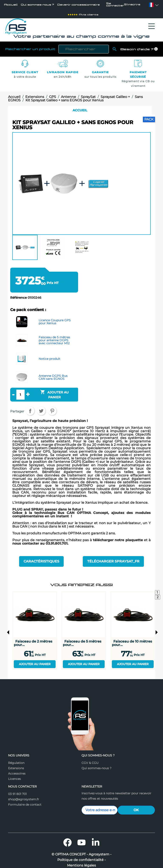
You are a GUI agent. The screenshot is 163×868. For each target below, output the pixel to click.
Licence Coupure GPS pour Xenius (55, 320)
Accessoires (17, 770)
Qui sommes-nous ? (34, 5)
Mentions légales (81, 862)
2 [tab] (158, 594)
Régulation (16, 759)
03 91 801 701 (17, 791)
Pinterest (52, 410)
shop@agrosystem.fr (24, 796)
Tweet (41, 410)
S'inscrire (134, 5)
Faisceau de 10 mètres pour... (132, 640)
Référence (18, 296)
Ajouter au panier (35, 661)
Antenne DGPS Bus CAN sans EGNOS (53, 376)
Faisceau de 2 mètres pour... (33, 640)
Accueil (11, 5)
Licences (14, 775)
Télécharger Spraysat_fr (113, 559)
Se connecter (116, 5)
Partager (30, 410)
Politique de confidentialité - (81, 857)
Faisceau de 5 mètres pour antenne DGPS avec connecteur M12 (54, 339)
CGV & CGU (90, 759)
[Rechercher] (84, 48)
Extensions (16, 765)
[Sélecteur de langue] (151, 5)
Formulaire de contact (25, 801)
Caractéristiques (41, 559)
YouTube (81, 839)
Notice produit (49, 357)
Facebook (67, 839)
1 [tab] (157, 589)
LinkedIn (96, 839)
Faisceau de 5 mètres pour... (82, 640)
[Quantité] (20, 393)
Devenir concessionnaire (70, 5)
